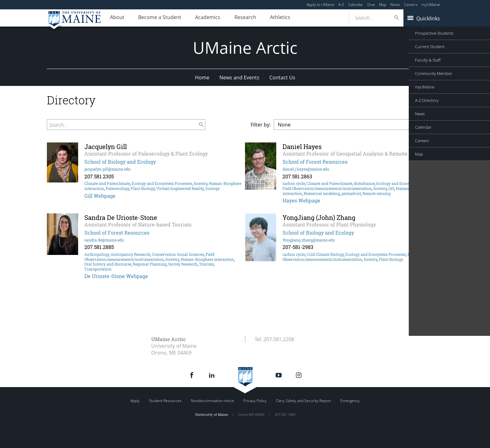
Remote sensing (377, 193)
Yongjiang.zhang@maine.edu (309, 240)
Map (383, 5)
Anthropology (97, 254)
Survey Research (183, 264)
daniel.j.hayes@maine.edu (306, 169)
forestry (200, 183)
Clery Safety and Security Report (303, 401)
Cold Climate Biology (325, 254)
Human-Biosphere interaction (207, 259)
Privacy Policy (255, 401)
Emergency (350, 401)
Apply (135, 401)
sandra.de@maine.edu (104, 240)
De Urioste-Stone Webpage (116, 276)
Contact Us (282, 77)
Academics (215, 18)
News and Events (239, 77)
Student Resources (165, 401)
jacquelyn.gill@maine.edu (107, 169)
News (395, 5)
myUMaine (431, 5)
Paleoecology (117, 188)
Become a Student (164, 18)
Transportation (98, 269)
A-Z (341, 5)
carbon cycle (294, 183)
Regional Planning (150, 264)
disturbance (364, 183)
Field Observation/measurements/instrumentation (327, 188)
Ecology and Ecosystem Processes (162, 183)
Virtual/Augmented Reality (180, 188)
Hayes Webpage (301, 200)
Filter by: (261, 125)
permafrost (351, 193)
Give (371, 5)
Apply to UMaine (320, 5)
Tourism (206, 264)
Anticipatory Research (130, 254)
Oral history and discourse (108, 264)
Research (256, 18)
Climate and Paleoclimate (107, 183)
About (119, 18)
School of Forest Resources (315, 162)
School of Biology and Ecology (120, 162)
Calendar (356, 5)
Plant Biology (143, 188)
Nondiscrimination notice (212, 401)
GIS (391, 188)
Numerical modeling (322, 193)
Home (202, 77)
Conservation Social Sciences (178, 254)
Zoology (212, 188)
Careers (411, 5)
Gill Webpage (100, 196)
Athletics (294, 18)
